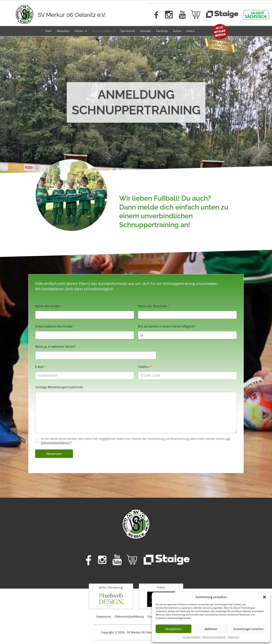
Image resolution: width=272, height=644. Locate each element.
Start (48, 31)
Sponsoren (128, 31)
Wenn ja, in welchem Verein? (55, 347)
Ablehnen (211, 629)
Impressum (233, 637)
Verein (81, 31)
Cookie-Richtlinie (192, 637)
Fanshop (162, 31)
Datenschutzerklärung (214, 637)
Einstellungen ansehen (249, 629)
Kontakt (146, 31)
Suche (177, 31)
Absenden (54, 454)
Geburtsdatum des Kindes (55, 326)
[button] (264, 597)
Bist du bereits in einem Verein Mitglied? (168, 326)
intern (190, 31)
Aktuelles (63, 31)
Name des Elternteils (154, 306)
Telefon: (145, 367)
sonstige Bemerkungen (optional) (59, 387)
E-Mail (41, 367)
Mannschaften (104, 31)
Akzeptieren (173, 629)
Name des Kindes (49, 306)
